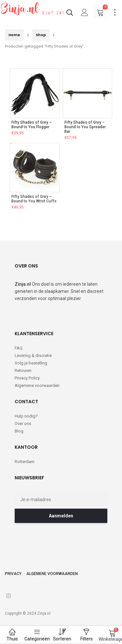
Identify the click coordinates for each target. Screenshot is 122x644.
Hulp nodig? (26, 416)
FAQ (19, 348)
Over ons (23, 424)
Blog (19, 431)
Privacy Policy (27, 378)
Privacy (13, 574)
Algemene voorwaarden (37, 385)
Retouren (23, 370)
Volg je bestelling (31, 363)
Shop (41, 35)
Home (14, 35)
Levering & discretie (33, 356)
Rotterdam (25, 462)
